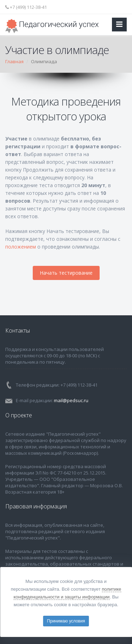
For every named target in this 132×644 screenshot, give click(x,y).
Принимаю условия (66, 621)
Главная (14, 61)
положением (21, 247)
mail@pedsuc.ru (71, 400)
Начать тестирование (66, 273)
